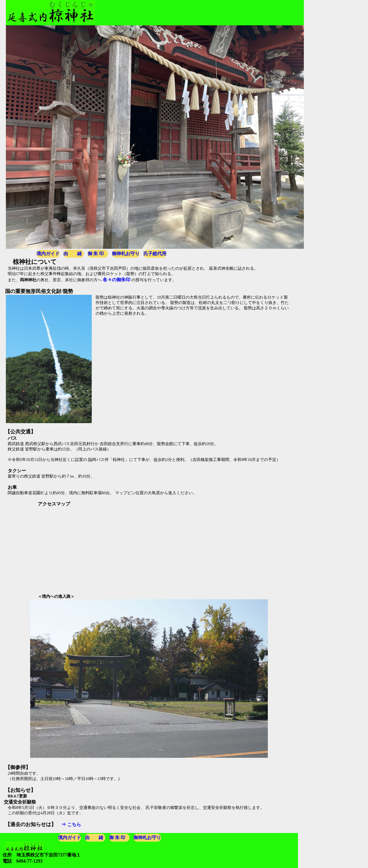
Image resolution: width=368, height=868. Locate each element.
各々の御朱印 (117, 280)
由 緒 (73, 254)
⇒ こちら (71, 825)
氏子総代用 (155, 254)
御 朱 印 (96, 254)
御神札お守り (126, 254)
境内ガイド (48, 254)
